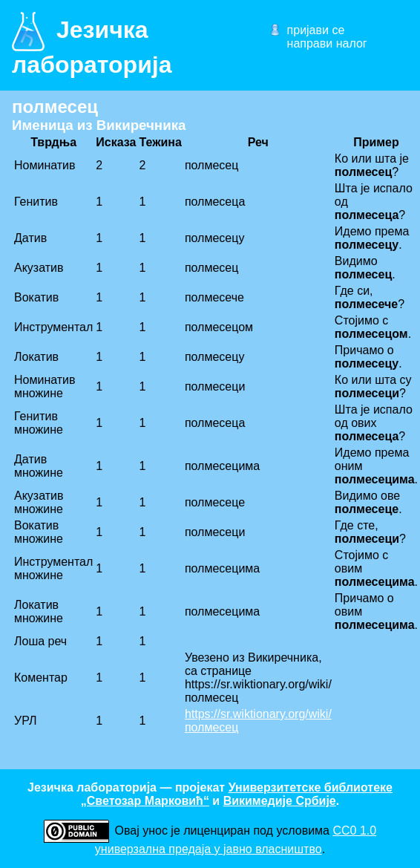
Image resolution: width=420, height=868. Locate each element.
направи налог (327, 43)
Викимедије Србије (280, 801)
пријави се (316, 30)
